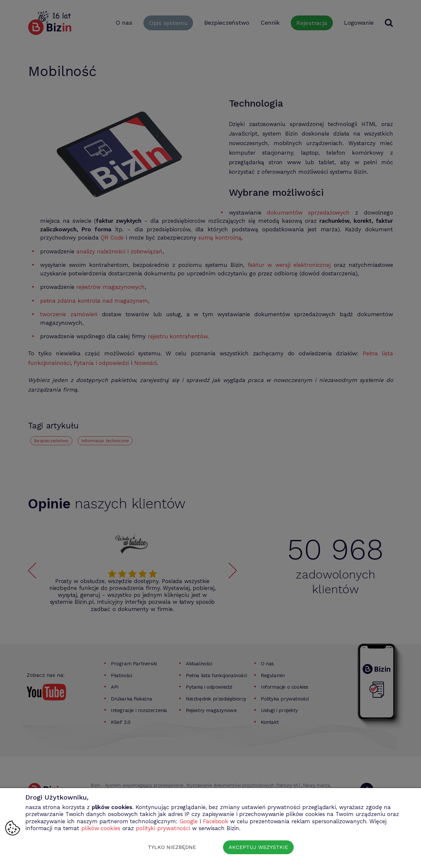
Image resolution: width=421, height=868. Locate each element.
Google (189, 821)
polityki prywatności (163, 828)
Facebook (216, 821)
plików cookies (101, 828)
